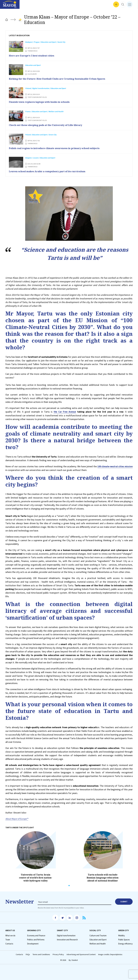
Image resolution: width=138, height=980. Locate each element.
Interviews (7, 5)
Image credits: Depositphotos (110, 954)
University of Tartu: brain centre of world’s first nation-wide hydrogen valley (36, 877)
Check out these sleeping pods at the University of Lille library (49, 125)
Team (8, 939)
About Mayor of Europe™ (18, 818)
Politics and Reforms (36, 939)
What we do (10, 935)
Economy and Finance (36, 935)
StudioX (75, 960)
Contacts (9, 943)
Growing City (34, 930)
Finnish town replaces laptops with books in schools (42, 102)
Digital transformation (66, 935)
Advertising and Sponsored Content (81, 954)
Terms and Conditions (41, 954)
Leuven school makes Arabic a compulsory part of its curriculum (51, 171)
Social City (95, 930)
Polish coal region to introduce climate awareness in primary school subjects (58, 148)
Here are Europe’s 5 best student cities (34, 56)
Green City (124, 930)
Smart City (62, 930)
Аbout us (10, 930)
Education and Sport (98, 939)
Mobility (121, 935)
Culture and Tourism (98, 935)
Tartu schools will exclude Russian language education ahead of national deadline (103, 877)
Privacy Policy (58, 954)
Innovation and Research (67, 939)
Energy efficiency (125, 943)
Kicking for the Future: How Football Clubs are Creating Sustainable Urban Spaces (62, 79)
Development (33, 943)
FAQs (28, 954)
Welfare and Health (98, 943)
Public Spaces (124, 939)
